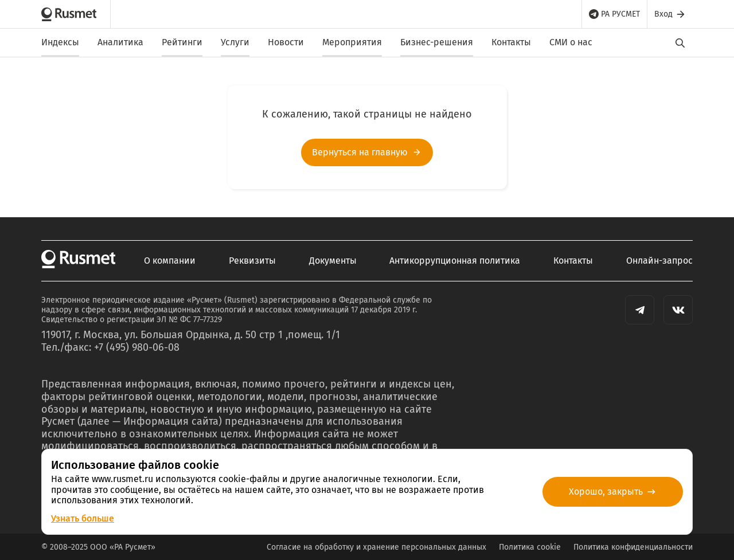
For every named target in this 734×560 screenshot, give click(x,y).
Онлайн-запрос (659, 261)
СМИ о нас (571, 42)
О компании (170, 261)
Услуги (235, 42)
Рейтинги (182, 42)
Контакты (511, 42)
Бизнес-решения (437, 42)
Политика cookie (530, 547)
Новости (286, 42)
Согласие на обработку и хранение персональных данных (376, 547)
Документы (333, 261)
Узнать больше (83, 518)
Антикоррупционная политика (455, 261)
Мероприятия (352, 42)
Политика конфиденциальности (633, 547)
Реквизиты (252, 261)
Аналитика (120, 42)
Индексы (60, 42)
